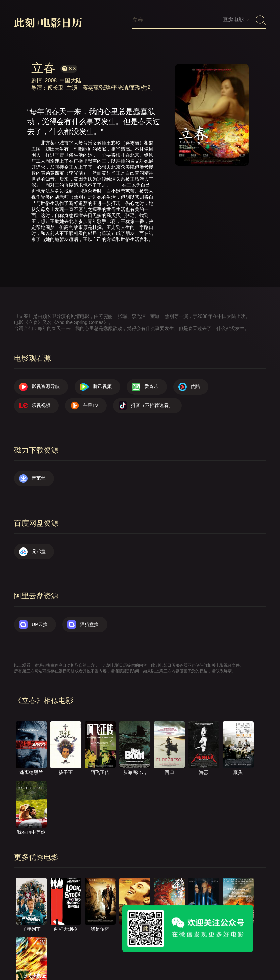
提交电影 (156, 946)
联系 (128, 946)
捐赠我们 (30, 953)
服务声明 (221, 946)
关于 (105, 946)
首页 (82, 946)
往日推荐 (188, 946)
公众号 (60, 953)
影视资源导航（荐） (42, 946)
